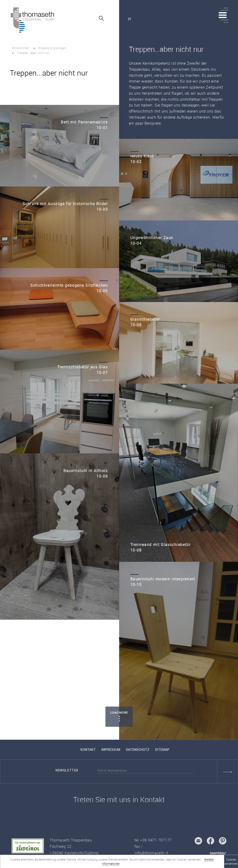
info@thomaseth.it (151, 853)
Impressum (111, 750)
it (130, 19)
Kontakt (88, 750)
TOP (19, 728)
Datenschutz (138, 750)
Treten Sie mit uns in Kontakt (119, 800)
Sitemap (162, 750)
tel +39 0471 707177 (153, 840)
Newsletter (67, 770)
